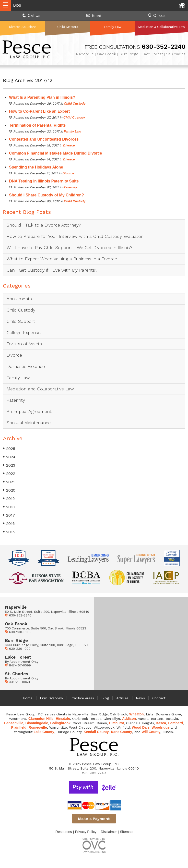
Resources (64, 832)
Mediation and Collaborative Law (40, 389)
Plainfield (19, 727)
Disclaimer (109, 832)
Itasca (161, 723)
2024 (9, 457)
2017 (9, 515)
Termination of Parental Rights (37, 125)
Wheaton (136, 714)
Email (94, 16)
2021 (9, 482)
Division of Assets (24, 344)
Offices (157, 16)
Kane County (121, 732)
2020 (9, 490)
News (140, 698)
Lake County (44, 732)
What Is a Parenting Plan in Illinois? (42, 97)
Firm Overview (52, 698)
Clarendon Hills (41, 719)
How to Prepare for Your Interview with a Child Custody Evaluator (75, 236)
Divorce (69, 145)
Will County (151, 732)
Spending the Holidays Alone (36, 167)
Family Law (113, 27)
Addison (129, 719)
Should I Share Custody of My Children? (47, 195)
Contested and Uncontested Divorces (44, 139)
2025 (9, 449)
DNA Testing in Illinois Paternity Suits (44, 181)
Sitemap (126, 832)
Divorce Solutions (23, 27)
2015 (9, 532)
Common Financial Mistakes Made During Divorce (56, 153)
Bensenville (14, 723)
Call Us (31, 16)
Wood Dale (141, 727)
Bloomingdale (37, 723)
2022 (9, 474)
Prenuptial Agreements (30, 411)
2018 (9, 507)
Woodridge (161, 727)
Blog (105, 698)
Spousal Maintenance (29, 423)
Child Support (21, 321)
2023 (9, 465)
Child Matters (68, 27)
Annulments (19, 299)
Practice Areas (82, 698)
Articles (122, 698)
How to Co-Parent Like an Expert (39, 111)
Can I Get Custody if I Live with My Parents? (53, 270)
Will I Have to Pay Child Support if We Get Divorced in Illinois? (70, 247)
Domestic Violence (26, 366)
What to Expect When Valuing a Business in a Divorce (62, 259)
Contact (159, 698)
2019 (9, 499)
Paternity (70, 187)
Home (28, 698)
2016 (9, 524)
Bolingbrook (60, 723)
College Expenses (25, 332)
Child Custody (75, 103)
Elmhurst (117, 723)
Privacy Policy (86, 832)
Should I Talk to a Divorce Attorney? (44, 225)
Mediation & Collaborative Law (162, 27)
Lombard (176, 723)
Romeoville (38, 727)
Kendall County (96, 732)
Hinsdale (63, 719)
